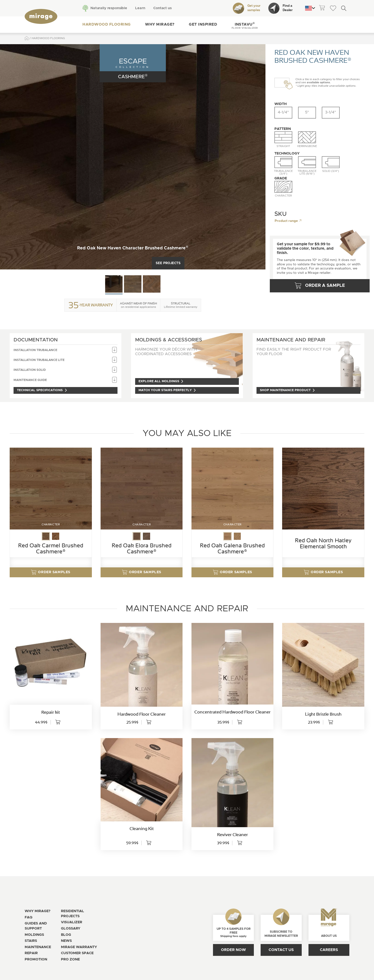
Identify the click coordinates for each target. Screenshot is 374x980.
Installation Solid (66, 370)
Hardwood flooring (106, 24)
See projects (168, 263)
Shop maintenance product (288, 390)
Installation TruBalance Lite (66, 360)
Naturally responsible (108, 8)
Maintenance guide (66, 380)
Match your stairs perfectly (168, 390)
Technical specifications (42, 390)
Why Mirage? (159, 24)
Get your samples (247, 8)
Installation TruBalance (66, 350)
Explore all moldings (161, 381)
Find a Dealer (281, 8)
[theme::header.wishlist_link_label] (333, 8)
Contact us (162, 8)
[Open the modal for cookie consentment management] (131, 964)
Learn (140, 8)
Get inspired (203, 24)
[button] (244, 25)
